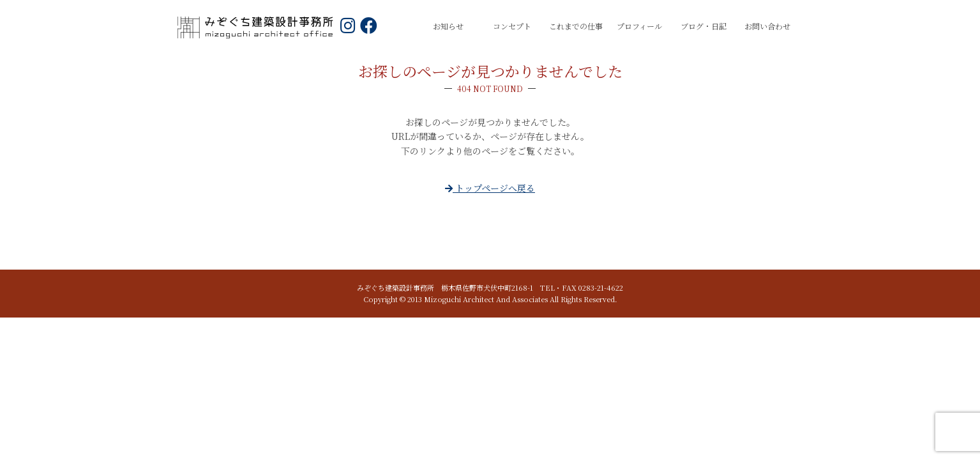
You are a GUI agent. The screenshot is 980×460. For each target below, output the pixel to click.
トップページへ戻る (490, 188)
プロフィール (639, 26)
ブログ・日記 (704, 26)
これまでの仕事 (576, 26)
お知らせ (448, 26)
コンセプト (512, 26)
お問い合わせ (767, 26)
